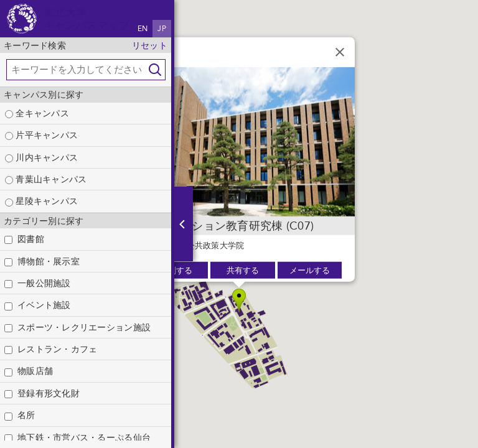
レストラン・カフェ (57, 349)
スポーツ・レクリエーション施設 (84, 327)
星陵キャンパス (41, 201)
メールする (310, 270)
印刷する (176, 270)
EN (143, 29)
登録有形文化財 (49, 393)
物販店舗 (35, 371)
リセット (150, 45)
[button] (239, 301)
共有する (243, 270)
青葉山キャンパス (46, 179)
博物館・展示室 (49, 261)
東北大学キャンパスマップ (87, 19)
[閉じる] (340, 52)
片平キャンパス (41, 135)
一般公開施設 (44, 283)
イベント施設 (44, 305)
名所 (26, 415)
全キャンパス (37, 113)
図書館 (31, 239)
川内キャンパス (41, 157)
